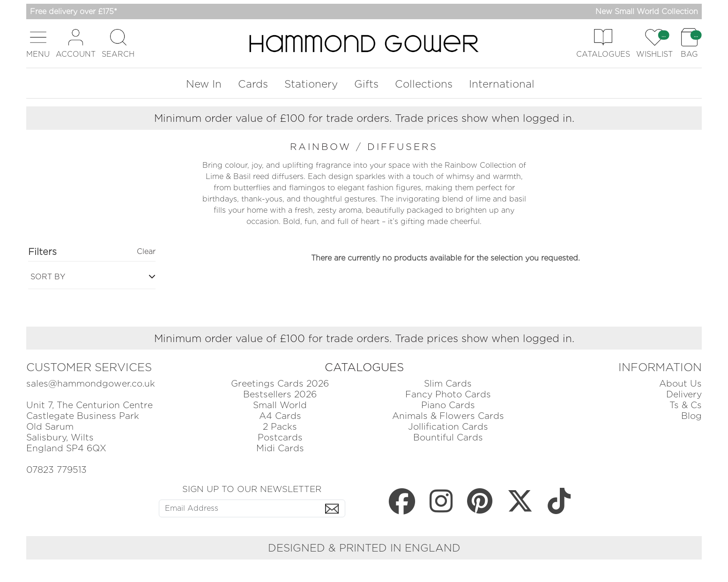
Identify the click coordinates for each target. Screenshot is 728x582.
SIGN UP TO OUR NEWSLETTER (252, 489)
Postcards (280, 437)
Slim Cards (448, 384)
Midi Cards (280, 448)
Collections (424, 84)
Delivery (684, 394)
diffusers (403, 147)
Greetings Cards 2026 (280, 384)
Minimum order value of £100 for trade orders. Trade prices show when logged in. (364, 118)
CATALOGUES (364, 367)
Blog (691, 416)
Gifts (366, 84)
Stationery (311, 84)
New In (204, 84)
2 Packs (280, 427)
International (502, 84)
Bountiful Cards (448, 437)
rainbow (323, 147)
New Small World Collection (647, 11)
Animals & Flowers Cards (448, 416)
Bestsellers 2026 (280, 394)
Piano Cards (448, 405)
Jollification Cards (448, 427)
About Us (680, 384)
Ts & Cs (686, 405)
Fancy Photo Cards (448, 394)
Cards (253, 84)
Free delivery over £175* (74, 11)
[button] (38, 43)
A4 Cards (280, 416)
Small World (280, 405)
